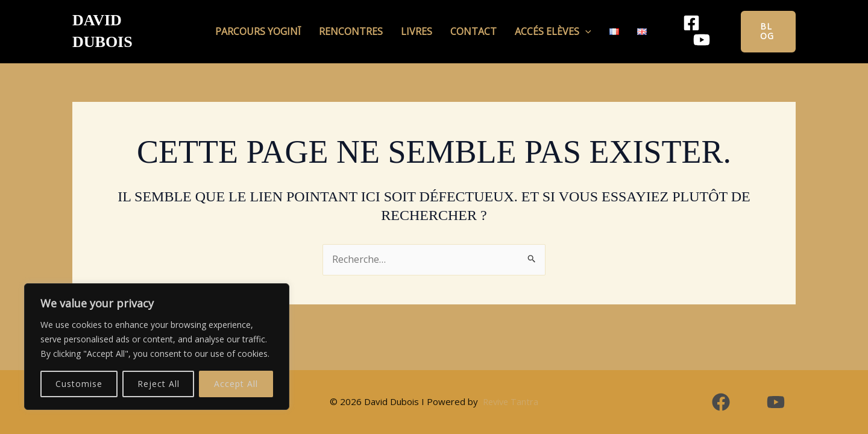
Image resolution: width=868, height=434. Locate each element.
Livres (420, 24)
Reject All (159, 384)
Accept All (236, 384)
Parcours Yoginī (273, 24)
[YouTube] (711, 24)
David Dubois (129, 24)
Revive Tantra (510, 401)
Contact (470, 24)
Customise (79, 384)
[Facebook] (673, 24)
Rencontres (360, 24)
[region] (157, 347)
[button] (576, 24)
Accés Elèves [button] (544, 24)
